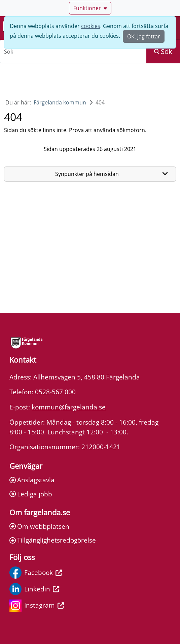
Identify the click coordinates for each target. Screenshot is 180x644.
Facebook (36, 573)
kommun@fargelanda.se (69, 407)
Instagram (37, 606)
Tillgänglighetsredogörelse (53, 540)
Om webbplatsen (39, 526)
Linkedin (34, 589)
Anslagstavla (32, 480)
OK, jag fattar (144, 36)
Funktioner (90, 8)
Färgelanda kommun (60, 102)
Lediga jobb (31, 494)
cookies (91, 26)
